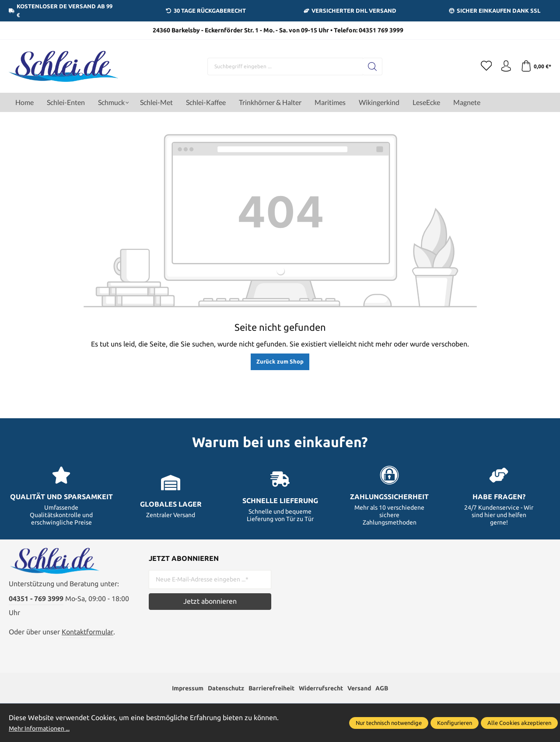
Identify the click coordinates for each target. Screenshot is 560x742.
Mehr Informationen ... (44, 728)
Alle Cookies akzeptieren (519, 723)
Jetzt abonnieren (210, 601)
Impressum (175, 694)
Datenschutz (219, 694)
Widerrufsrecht (327, 694)
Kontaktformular (87, 637)
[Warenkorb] (535, 66)
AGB (396, 694)
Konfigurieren (455, 723)
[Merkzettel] (481, 66)
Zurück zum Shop (280, 361)
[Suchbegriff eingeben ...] (283, 66)
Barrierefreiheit (270, 694)
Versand (371, 694)
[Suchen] (370, 66)
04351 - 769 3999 (36, 604)
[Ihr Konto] (503, 66)
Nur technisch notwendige (389, 723)
